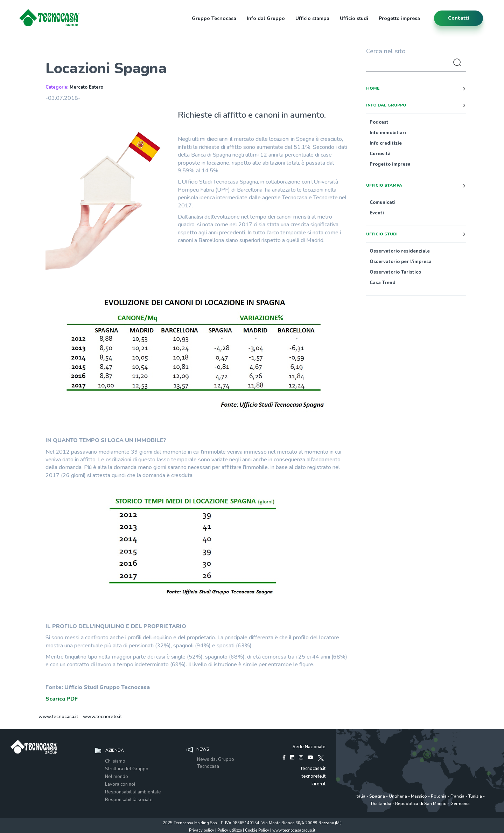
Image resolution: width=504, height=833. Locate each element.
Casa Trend (383, 283)
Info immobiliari (388, 133)
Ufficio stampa (312, 18)
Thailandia (381, 804)
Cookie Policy (257, 830)
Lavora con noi (120, 784)
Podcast (379, 122)
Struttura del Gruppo (127, 769)
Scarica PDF (62, 699)
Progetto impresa (399, 18)
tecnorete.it (314, 776)
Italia (360, 796)
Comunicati (383, 202)
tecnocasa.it (313, 769)
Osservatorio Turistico (395, 272)
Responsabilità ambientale (133, 792)
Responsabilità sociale (129, 800)
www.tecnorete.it (102, 717)
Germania (460, 804)
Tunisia (475, 796)
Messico (419, 796)
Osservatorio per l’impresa (401, 262)
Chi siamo (115, 761)
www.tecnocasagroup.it (294, 830)
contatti (459, 18)
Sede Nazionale (309, 747)
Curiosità (380, 154)
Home (373, 88)
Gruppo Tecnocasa (214, 18)
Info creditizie (386, 143)
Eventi (377, 213)
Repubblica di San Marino (421, 804)
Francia (457, 796)
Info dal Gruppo (266, 18)
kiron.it (318, 784)
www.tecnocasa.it (58, 717)
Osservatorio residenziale (400, 251)
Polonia (439, 796)
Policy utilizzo (230, 830)
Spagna (377, 796)
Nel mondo (117, 777)
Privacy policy (202, 830)
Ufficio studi (354, 18)
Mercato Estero (86, 87)
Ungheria (398, 796)
